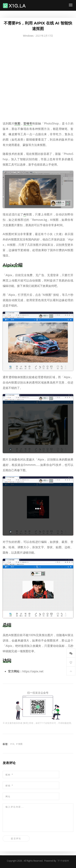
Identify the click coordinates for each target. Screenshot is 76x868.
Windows (28, 36)
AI (25, 214)
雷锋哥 (28, 123)
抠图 (17, 123)
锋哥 (26, 723)
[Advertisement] (38, 80)
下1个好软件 (46, 723)
